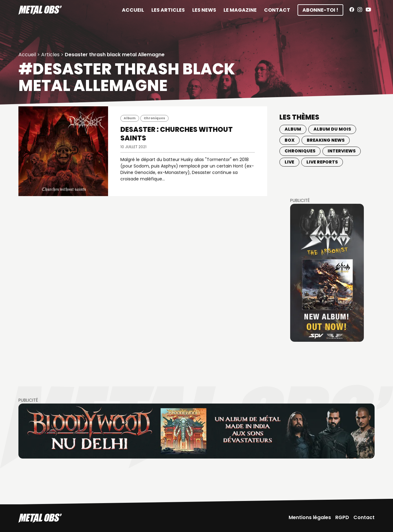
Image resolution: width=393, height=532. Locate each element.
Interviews (342, 151)
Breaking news (326, 140)
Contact (277, 10)
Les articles (168, 10)
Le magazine (240, 10)
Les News (204, 10)
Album (130, 118)
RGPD (342, 517)
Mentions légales (310, 517)
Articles (50, 55)
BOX (290, 140)
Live (289, 162)
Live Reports (322, 162)
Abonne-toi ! (320, 10)
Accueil (133, 10)
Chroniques (154, 118)
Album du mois (332, 129)
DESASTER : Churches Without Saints (177, 134)
